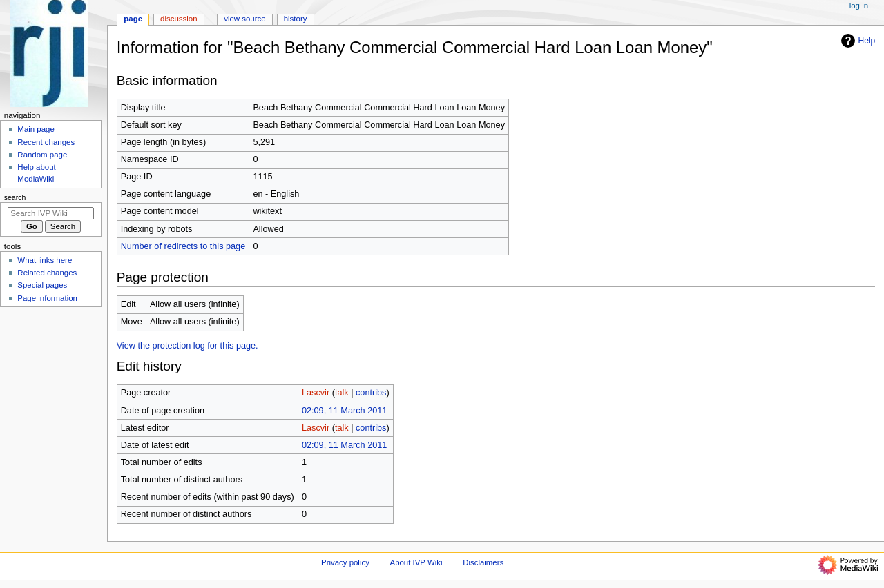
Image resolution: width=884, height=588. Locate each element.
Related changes (47, 273)
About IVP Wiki (416, 562)
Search (15, 197)
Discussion (179, 19)
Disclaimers (483, 562)
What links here (45, 260)
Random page (42, 155)
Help (857, 41)
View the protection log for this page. (188, 346)
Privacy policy (345, 562)
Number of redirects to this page (183, 246)
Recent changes (46, 142)
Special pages (42, 285)
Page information (47, 298)
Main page (36, 129)
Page (133, 19)
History (296, 19)
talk (342, 393)
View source (244, 19)
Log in (859, 6)
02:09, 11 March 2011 (344, 411)
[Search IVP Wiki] (51, 213)
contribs (371, 393)
